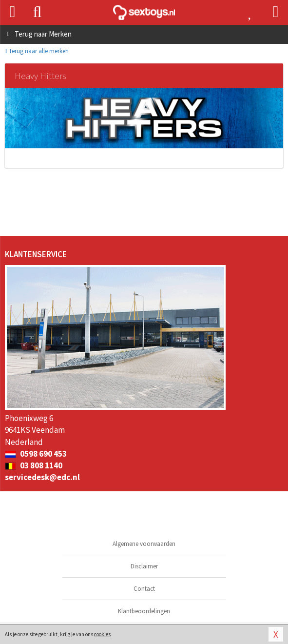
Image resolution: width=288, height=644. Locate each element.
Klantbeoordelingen (144, 611)
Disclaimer (144, 566)
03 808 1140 (34, 465)
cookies (102, 634)
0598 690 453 (36, 454)
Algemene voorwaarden (144, 544)
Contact (144, 589)
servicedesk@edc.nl (42, 477)
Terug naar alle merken (37, 51)
